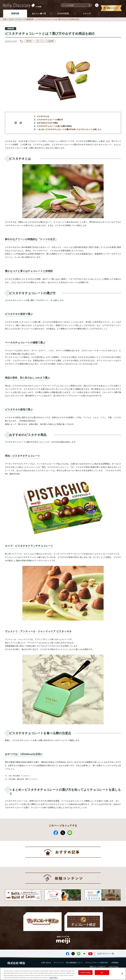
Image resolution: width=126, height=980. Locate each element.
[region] (63, 974)
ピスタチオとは (43, 116)
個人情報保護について (74, 963)
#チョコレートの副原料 (45, 41)
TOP (5, 19)
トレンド (87, 14)
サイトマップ (59, 963)
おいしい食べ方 (39, 14)
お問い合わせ (46, 963)
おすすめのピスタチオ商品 (47, 123)
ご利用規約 (115, 963)
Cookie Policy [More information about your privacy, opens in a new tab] (53, 978)
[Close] (122, 974)
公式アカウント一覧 (106, 954)
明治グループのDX (98, 967)
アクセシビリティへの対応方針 (96, 963)
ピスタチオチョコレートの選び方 (50, 120)
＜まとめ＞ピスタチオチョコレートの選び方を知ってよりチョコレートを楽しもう (69, 129)
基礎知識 (15, 14)
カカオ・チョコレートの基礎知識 (21, 19)
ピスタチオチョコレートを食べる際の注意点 (54, 126)
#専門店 (29, 41)
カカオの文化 (63, 14)
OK (102, 973)
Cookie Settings (113, 967)
